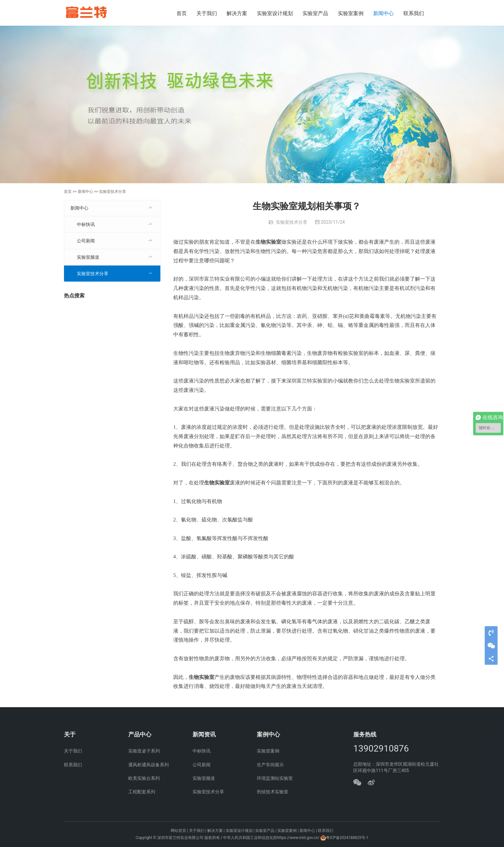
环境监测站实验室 (275, 778)
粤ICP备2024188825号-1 (347, 838)
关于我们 (207, 13)
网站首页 (178, 831)
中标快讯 (86, 224)
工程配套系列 (142, 792)
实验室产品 (315, 13)
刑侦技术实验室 (273, 792)
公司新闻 (86, 241)
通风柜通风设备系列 (148, 765)
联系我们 (414, 13)
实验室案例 (351, 13)
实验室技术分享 (113, 192)
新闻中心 (383, 13)
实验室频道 (88, 257)
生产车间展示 (270, 765)
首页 (182, 13)
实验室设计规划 (275, 13)
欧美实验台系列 (144, 778)
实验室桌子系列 (144, 751)
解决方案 (237, 13)
